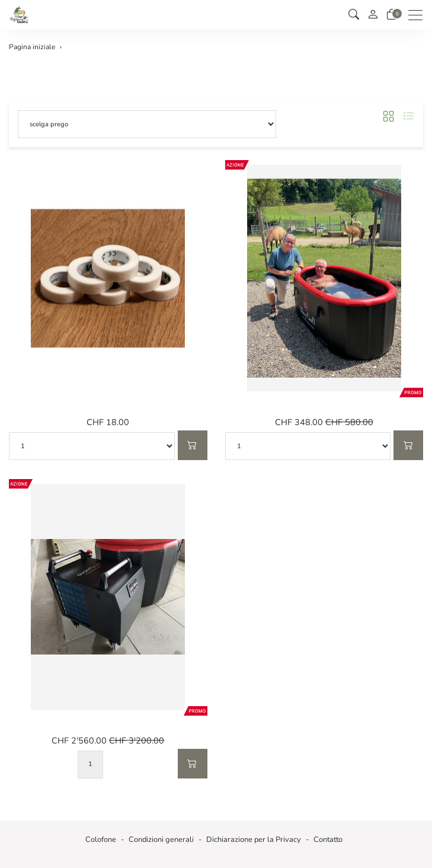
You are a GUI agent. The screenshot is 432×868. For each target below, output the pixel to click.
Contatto (328, 840)
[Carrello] (392, 15)
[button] (354, 15)
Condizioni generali (161, 840)
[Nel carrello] (193, 445)
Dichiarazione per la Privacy (254, 840)
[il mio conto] (373, 15)
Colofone (101, 840)
